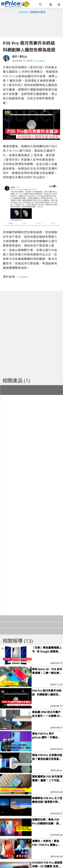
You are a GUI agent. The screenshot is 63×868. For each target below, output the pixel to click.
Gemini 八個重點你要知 (32, 12)
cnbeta (23, 277)
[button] (40, 5)
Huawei (40, 61)
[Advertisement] (32, 25)
